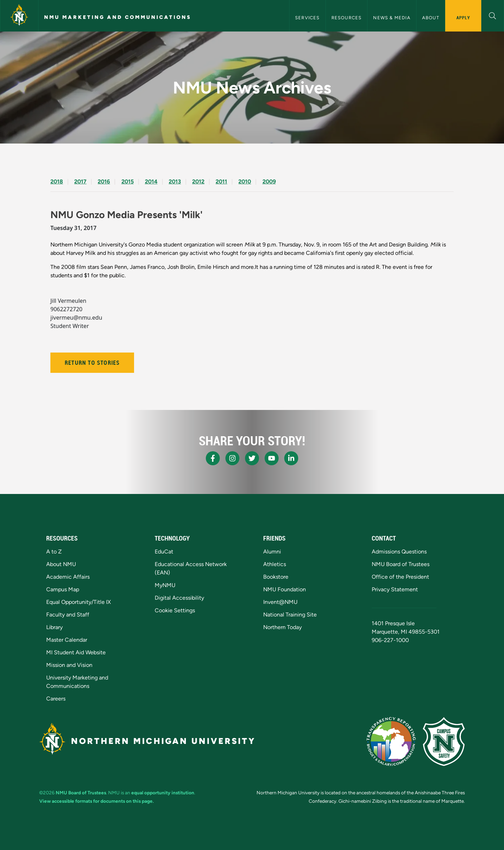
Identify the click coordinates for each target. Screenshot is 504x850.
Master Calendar (67, 640)
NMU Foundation (285, 589)
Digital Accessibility (179, 598)
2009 (269, 182)
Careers (56, 699)
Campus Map (63, 589)
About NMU (61, 564)
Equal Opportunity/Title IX (79, 602)
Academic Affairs (68, 577)
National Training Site (290, 615)
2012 (198, 182)
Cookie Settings (175, 610)
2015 (128, 182)
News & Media (392, 18)
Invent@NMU (280, 602)
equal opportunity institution (163, 793)
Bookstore (276, 577)
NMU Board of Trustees (401, 564)
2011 (221, 182)
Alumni (272, 552)
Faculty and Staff (68, 615)
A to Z (54, 552)
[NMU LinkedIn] (291, 458)
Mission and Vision (69, 665)
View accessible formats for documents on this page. (96, 801)
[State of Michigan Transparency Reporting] (391, 741)
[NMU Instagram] (232, 458)
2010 (245, 182)
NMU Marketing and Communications (118, 17)
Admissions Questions (399, 552)
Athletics (275, 564)
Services (307, 18)
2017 (80, 182)
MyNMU (165, 585)
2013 (175, 182)
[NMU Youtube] (272, 458)
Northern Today (282, 627)
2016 (104, 182)
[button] (493, 15)
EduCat (164, 552)
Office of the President (400, 577)
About (431, 18)
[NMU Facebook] (213, 458)
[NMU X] (252, 458)
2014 (151, 182)
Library (54, 627)
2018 (57, 182)
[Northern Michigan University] (19, 16)
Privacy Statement (395, 589)
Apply (463, 18)
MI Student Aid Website (76, 652)
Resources (347, 18)
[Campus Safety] (444, 741)
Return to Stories (92, 363)
